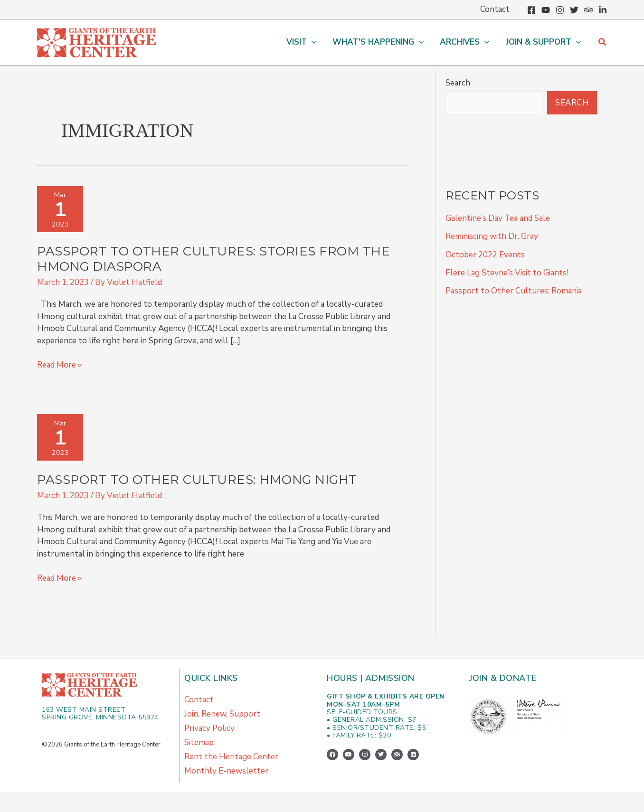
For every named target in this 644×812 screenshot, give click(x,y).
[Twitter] (574, 10)
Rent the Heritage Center (231, 757)
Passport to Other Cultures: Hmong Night (197, 480)
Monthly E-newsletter (226, 771)
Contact (199, 700)
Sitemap (199, 742)
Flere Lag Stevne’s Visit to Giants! (507, 273)
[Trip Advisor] (588, 10)
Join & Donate (503, 678)
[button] (301, 42)
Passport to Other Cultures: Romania (514, 291)
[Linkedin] (603, 10)
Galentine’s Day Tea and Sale (498, 218)
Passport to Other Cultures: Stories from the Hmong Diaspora (213, 259)
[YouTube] (546, 10)
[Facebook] (531, 10)
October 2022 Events (485, 255)
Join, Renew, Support (222, 714)
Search (458, 83)
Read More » (59, 365)
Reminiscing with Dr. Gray (492, 236)
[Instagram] (560, 10)
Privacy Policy (209, 728)
